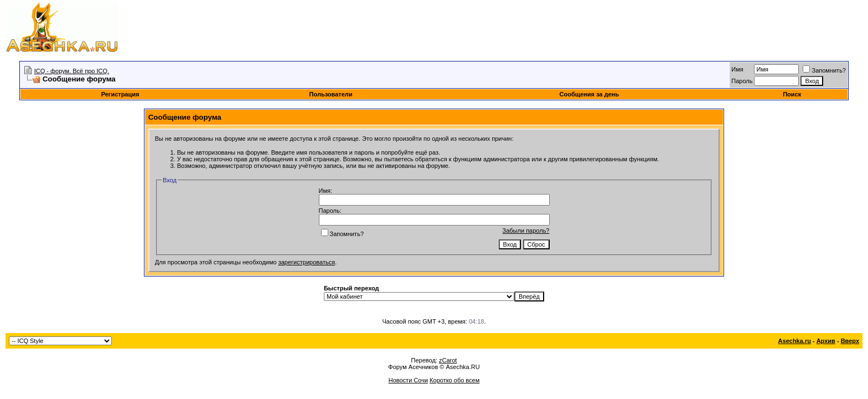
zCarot (448, 360)
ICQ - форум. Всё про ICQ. (72, 71)
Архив (826, 341)
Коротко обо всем (454, 380)
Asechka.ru (795, 341)
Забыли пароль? (526, 231)
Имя (737, 69)
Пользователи (331, 94)
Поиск (792, 94)
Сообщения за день (589, 94)
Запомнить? (824, 70)
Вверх (850, 341)
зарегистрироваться (307, 262)
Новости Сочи (408, 380)
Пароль (742, 81)
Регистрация (120, 94)
